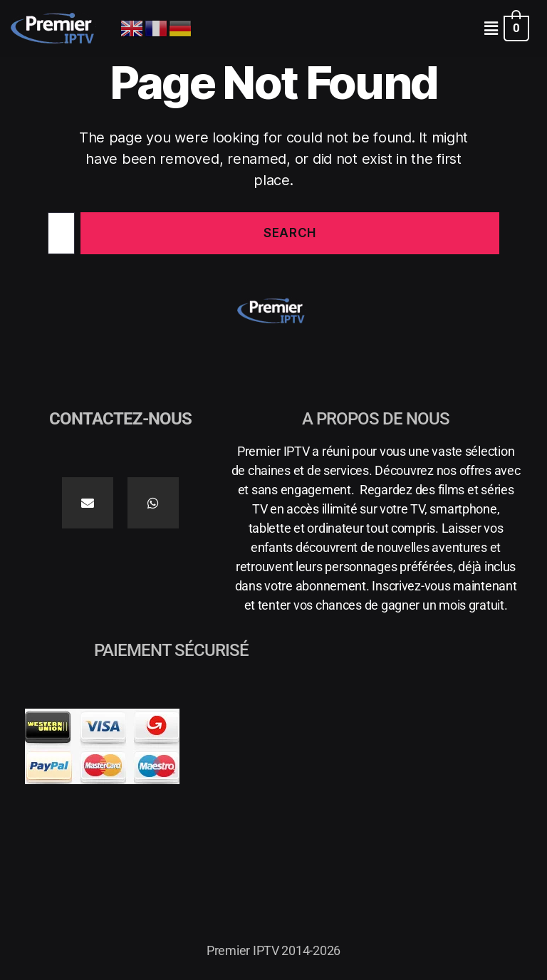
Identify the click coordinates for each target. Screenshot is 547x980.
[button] (491, 28)
